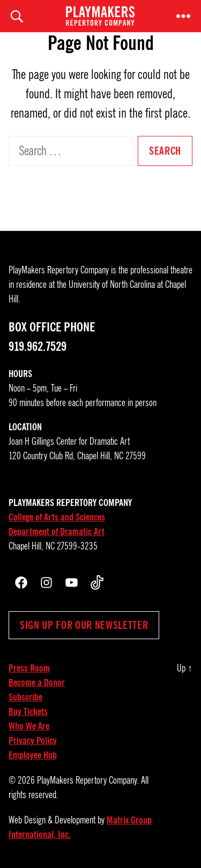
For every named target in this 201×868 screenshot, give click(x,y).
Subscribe (25, 697)
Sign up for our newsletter (84, 625)
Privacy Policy (33, 741)
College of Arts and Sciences (57, 517)
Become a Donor (37, 683)
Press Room (29, 668)
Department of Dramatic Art (57, 532)
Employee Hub (33, 755)
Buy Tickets (28, 712)
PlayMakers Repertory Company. (88, 780)
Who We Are (29, 726)
